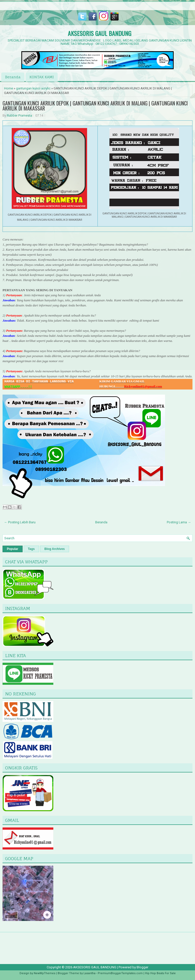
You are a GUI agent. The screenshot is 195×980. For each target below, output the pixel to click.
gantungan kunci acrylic (33, 88)
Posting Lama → (179, 522)
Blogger (142, 967)
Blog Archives (55, 549)
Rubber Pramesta (19, 115)
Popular (13, 549)
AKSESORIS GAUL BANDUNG (100, 33)
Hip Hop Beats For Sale (160, 973)
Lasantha (90, 973)
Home (9, 88)
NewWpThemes (45, 973)
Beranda (13, 77)
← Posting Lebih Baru (20, 522)
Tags (31, 549)
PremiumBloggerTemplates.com (120, 973)
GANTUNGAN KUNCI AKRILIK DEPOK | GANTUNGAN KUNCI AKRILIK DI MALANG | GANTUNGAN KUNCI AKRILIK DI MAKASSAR (95, 106)
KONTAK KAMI (42, 77)
